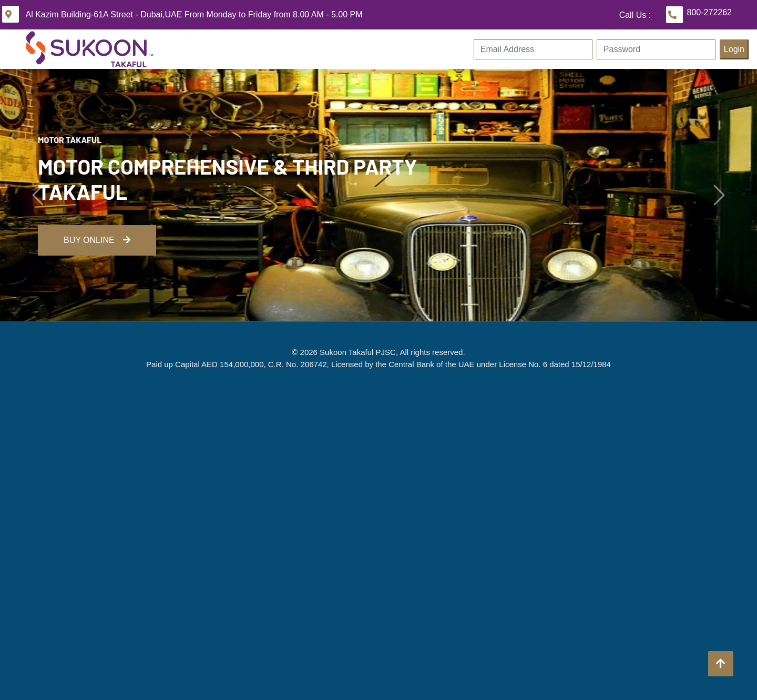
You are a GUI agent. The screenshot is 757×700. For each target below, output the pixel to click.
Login (734, 49)
